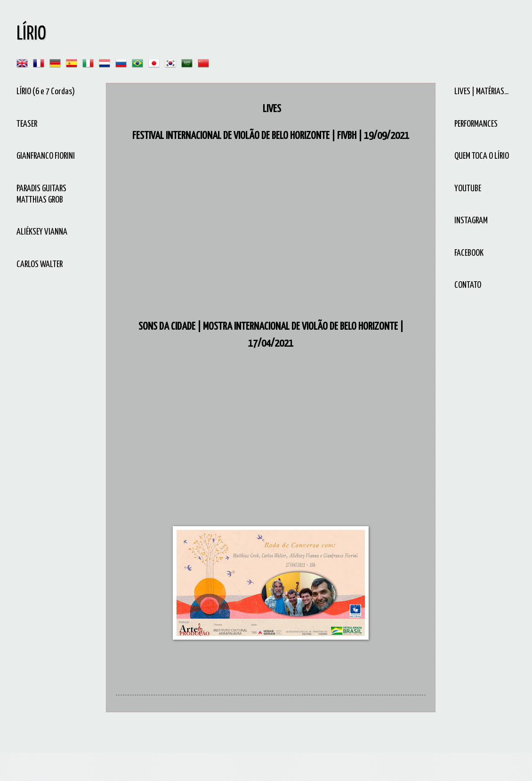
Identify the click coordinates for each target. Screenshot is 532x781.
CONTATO (468, 285)
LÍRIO (31, 34)
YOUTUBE (468, 189)
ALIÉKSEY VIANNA (42, 232)
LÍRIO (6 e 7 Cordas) (46, 92)
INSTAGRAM (471, 221)
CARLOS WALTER (40, 264)
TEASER (27, 124)
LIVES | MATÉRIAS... (481, 92)
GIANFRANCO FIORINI (46, 156)
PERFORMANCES (476, 124)
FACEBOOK (469, 253)
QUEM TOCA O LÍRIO (482, 156)
